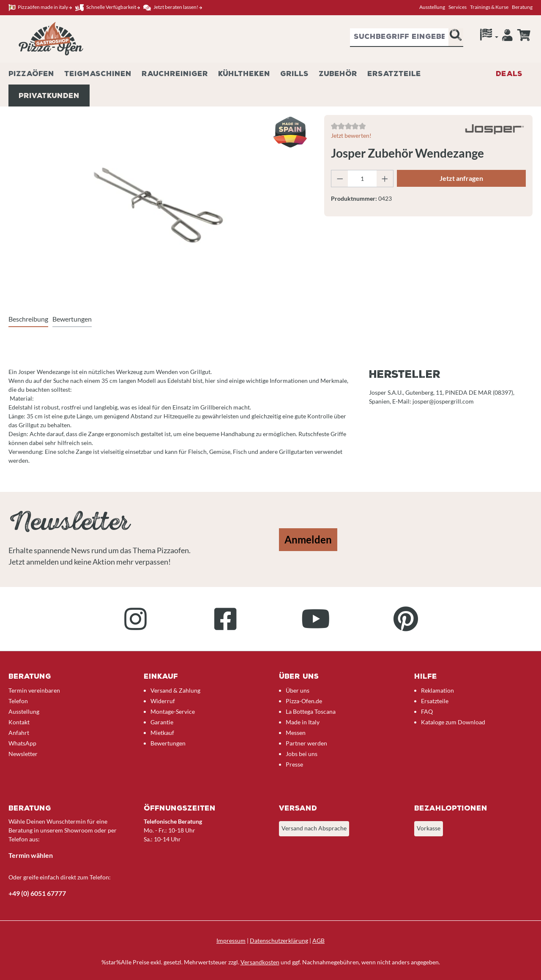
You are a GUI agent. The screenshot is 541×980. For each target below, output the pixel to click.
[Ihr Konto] (507, 37)
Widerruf (163, 701)
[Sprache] (489, 37)
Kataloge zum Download (453, 722)
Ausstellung (432, 7)
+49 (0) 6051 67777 (37, 893)
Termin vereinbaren (34, 690)
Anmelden (308, 539)
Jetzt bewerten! (351, 135)
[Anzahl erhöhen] (385, 179)
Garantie (162, 722)
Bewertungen (168, 743)
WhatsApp (22, 743)
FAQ (427, 711)
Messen (296, 733)
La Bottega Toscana (311, 711)
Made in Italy (303, 722)
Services (458, 7)
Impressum (231, 940)
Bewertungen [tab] (72, 319)
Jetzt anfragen (461, 178)
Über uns (298, 690)
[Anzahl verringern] (340, 179)
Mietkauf (162, 733)
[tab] (28, 319)
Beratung (522, 7)
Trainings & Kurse (489, 7)
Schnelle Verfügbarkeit (108, 7)
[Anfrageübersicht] (524, 35)
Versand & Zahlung (175, 690)
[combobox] (399, 38)
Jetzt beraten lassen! (173, 7)
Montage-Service (173, 711)
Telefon (18, 701)
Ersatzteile (435, 701)
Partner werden (306, 743)
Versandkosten (260, 962)
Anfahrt (19, 733)
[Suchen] (456, 38)
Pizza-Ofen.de (304, 701)
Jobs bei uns (302, 754)
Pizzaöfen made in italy (40, 7)
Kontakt (19, 722)
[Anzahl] (362, 179)
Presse (294, 764)
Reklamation (437, 690)
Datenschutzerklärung (279, 940)
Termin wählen (31, 855)
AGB (318, 940)
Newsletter (23, 754)
